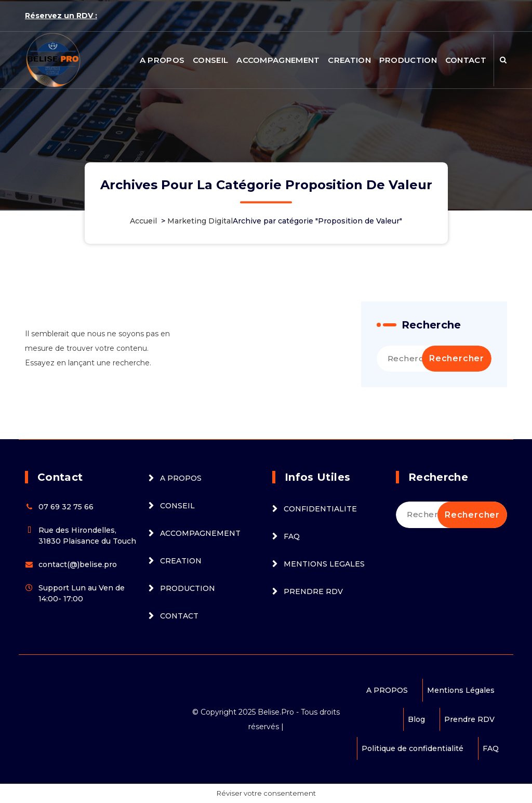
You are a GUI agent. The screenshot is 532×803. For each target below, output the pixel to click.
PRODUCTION (408, 60)
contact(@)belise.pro (78, 564)
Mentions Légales (461, 690)
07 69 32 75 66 (66, 507)
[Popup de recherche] (503, 60)
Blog (416, 719)
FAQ (292, 536)
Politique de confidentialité (413, 748)
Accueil (143, 221)
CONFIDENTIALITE (320, 509)
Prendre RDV (469, 719)
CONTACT (466, 60)
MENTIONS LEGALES (324, 564)
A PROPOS (162, 60)
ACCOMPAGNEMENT (278, 60)
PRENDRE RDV (313, 591)
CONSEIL (210, 60)
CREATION (349, 60)
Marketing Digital (200, 221)
